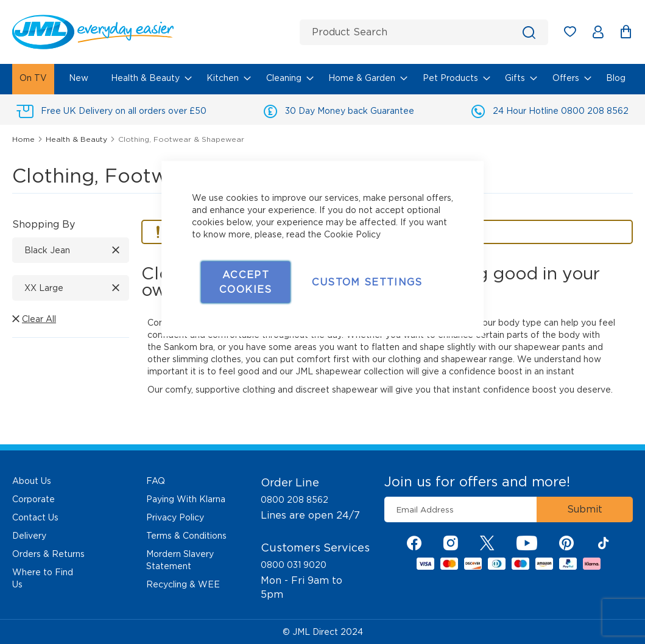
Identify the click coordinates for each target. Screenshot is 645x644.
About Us (32, 481)
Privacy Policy (175, 517)
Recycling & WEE (183, 584)
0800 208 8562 (294, 500)
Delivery (29, 536)
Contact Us (35, 517)
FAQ (156, 481)
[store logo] (151, 32)
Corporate (33, 499)
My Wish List (576, 34)
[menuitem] (33, 79)
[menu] (322, 79)
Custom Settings (367, 282)
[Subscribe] (585, 509)
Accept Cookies (245, 282)
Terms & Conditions (186, 536)
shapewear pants (550, 347)
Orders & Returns (48, 554)
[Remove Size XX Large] (116, 288)
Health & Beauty (78, 139)
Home (25, 139)
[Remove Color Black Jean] (116, 250)
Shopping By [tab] (44, 224)
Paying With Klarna (186, 499)
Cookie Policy (352, 234)
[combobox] (424, 32)
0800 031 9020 (294, 565)
